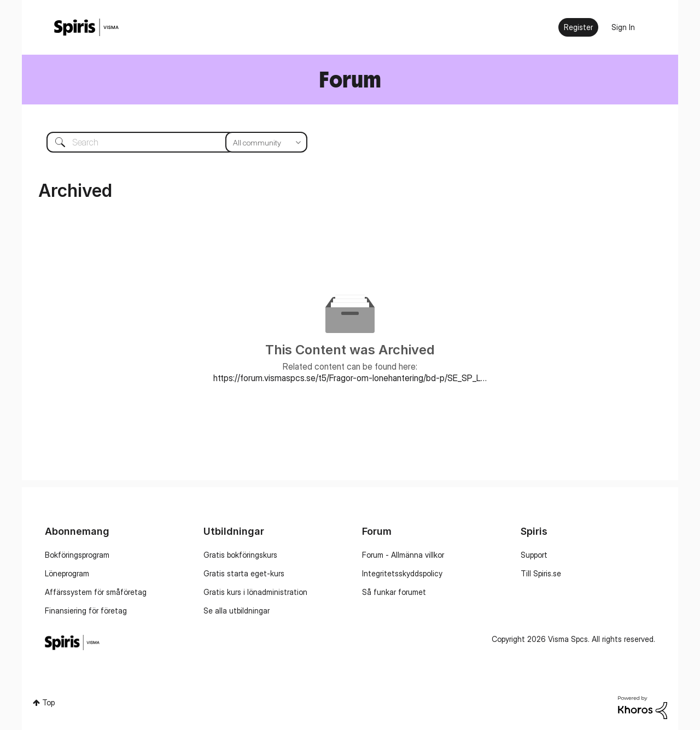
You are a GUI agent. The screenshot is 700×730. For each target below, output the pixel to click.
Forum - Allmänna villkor (403, 555)
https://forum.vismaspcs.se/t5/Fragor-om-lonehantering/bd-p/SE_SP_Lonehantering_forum (350, 378)
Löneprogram (67, 573)
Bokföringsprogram (77, 555)
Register (578, 27)
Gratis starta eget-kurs (244, 573)
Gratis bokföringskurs (240, 555)
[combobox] (169, 142)
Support (534, 555)
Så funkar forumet (394, 592)
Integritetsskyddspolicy (402, 573)
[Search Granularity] (266, 142)
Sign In (623, 27)
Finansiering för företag (86, 611)
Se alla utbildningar (237, 611)
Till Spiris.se (541, 573)
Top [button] (48, 702)
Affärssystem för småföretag (96, 592)
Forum (350, 79)
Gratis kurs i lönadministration (255, 592)
